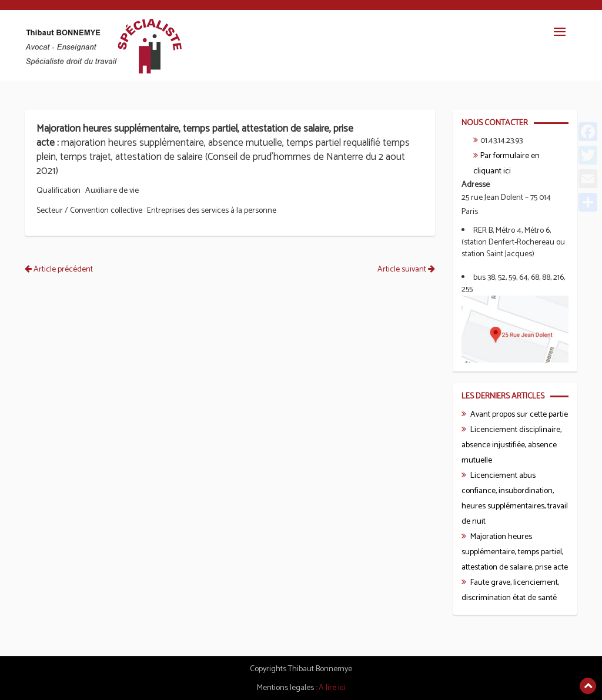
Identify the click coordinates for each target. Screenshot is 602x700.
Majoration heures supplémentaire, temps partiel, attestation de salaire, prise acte (515, 552)
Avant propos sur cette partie (519, 415)
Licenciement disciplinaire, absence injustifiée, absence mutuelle (511, 445)
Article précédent (59, 269)
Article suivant (406, 269)
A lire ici (332, 688)
